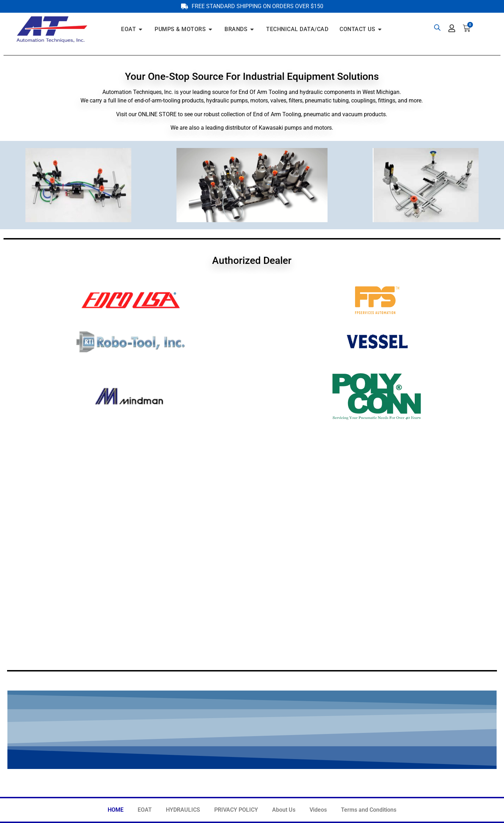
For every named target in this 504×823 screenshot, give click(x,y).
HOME (116, 810)
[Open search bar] (437, 28)
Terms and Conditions (369, 810)
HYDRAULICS (183, 810)
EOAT (145, 810)
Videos (318, 810)
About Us (284, 810)
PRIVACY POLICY (236, 810)
